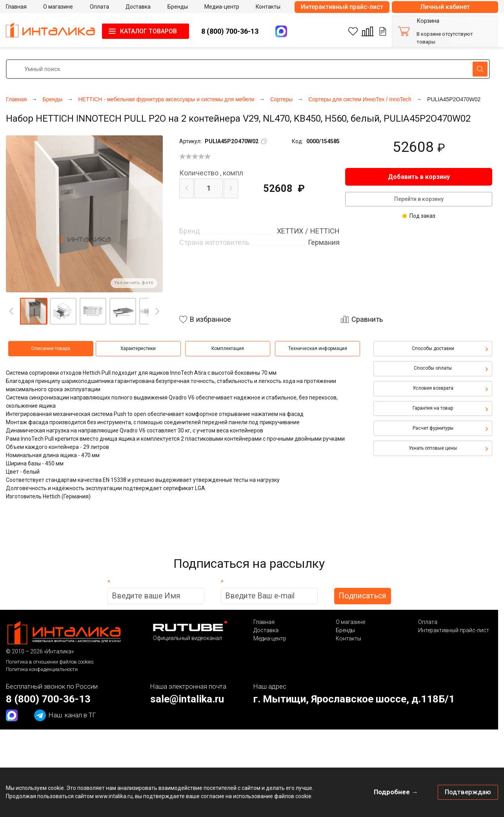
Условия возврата (433, 388)
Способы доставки (433, 348)
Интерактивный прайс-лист (342, 7)
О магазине (350, 622)
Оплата (428, 622)
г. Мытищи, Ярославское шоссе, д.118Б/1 (354, 699)
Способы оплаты (433, 368)
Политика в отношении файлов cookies (50, 662)
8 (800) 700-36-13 (230, 31)
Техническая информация (318, 348)
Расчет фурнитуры (433, 428)
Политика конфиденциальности (42, 669)
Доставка (266, 630)
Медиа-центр (270, 638)
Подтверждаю (468, 792)
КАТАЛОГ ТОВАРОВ (148, 31)
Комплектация (228, 348)
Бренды (345, 630)
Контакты (348, 638)
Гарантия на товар (433, 408)
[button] (33, 311)
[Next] (157, 311)
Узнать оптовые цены (433, 448)
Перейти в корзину (419, 199)
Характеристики (138, 348)
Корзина (428, 21)
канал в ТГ (65, 715)
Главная (264, 622)
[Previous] (11, 311)
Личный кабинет (445, 7)
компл (211, 173)
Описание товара (51, 348)
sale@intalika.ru (187, 699)
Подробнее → (396, 792)
